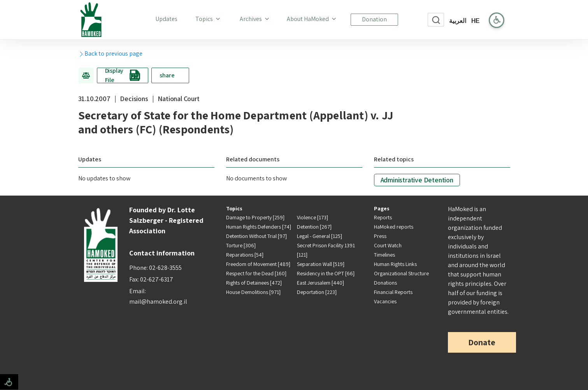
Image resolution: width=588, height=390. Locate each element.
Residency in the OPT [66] (326, 273)
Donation (374, 19)
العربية (458, 21)
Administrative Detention (417, 180)
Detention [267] (314, 227)
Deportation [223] (317, 292)
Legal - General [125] (319, 236)
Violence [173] (312, 217)
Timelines (384, 255)
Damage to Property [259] (255, 217)
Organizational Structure (401, 273)
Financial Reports (393, 292)
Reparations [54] (245, 255)
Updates (168, 19)
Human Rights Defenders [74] (259, 227)
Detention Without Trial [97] (256, 236)
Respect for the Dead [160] (256, 273)
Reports (383, 217)
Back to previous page (110, 53)
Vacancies (385, 301)
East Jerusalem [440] (320, 283)
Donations (385, 283)
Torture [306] (241, 245)
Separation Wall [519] (321, 264)
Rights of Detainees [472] (254, 283)
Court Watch (388, 245)
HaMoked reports (394, 227)
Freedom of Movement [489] (258, 264)
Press (380, 236)
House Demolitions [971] (253, 292)
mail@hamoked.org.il (158, 302)
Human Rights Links (395, 264)
